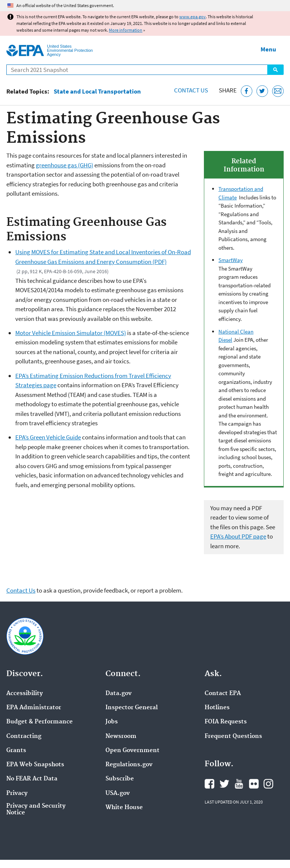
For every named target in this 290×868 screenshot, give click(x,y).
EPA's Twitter (224, 784)
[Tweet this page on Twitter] (262, 91)
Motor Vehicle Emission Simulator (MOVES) (71, 333)
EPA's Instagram (268, 784)
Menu (268, 49)
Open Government (133, 751)
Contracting (24, 736)
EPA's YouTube (239, 784)
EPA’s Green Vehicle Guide (48, 437)
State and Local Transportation (97, 91)
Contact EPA (223, 694)
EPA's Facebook (209, 784)
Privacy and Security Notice (36, 809)
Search (275, 70)
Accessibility (25, 694)
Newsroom (121, 736)
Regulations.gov (129, 765)
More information (126, 30)
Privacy (17, 793)
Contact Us (191, 90)
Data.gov (119, 694)
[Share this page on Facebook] (247, 91)
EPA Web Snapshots (35, 765)
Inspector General (132, 708)
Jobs (112, 722)
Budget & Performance (40, 722)
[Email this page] (278, 91)
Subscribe (120, 779)
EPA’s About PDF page (238, 536)
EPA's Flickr (254, 784)
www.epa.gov (193, 17)
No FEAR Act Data (32, 779)
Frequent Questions (233, 736)
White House (124, 808)
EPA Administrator (34, 708)
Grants (16, 751)
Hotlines (217, 708)
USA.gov (118, 793)
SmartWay (231, 260)
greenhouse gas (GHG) (64, 165)
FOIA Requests (226, 722)
